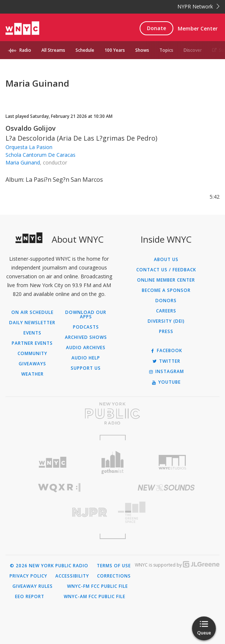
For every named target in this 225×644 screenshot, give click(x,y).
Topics (166, 50)
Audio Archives (86, 348)
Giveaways (32, 364)
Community (32, 354)
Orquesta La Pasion (29, 147)
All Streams (53, 50)
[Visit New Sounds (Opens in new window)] (166, 488)
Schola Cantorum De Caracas (40, 155)
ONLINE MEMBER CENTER (166, 280)
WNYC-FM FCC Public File (97, 586)
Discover (193, 50)
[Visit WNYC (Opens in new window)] (53, 462)
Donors (166, 301)
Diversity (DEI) (166, 321)
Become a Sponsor (166, 290)
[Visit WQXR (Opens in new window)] (59, 488)
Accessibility (72, 576)
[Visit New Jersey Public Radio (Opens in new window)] (59, 512)
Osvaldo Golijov (31, 128)
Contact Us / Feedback (166, 270)
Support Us (86, 368)
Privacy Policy (28, 576)
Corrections (114, 576)
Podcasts (86, 327)
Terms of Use (114, 566)
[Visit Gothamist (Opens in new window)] (112, 462)
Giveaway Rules (33, 586)
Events (32, 333)
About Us (166, 260)
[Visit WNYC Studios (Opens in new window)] (173, 462)
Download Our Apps (86, 315)
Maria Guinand (23, 162)
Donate (156, 28)
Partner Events (32, 343)
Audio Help (86, 358)
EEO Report (30, 597)
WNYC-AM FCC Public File (95, 597)
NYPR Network (198, 6)
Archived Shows (86, 337)
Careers (166, 311)
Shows (142, 50)
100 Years (115, 50)
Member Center (198, 28)
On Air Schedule (32, 312)
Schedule (85, 50)
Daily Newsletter (32, 323)
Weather (32, 374)
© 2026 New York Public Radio (49, 566)
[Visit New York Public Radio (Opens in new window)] (112, 413)
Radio (25, 50)
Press (166, 332)
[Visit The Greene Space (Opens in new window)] (166, 512)
